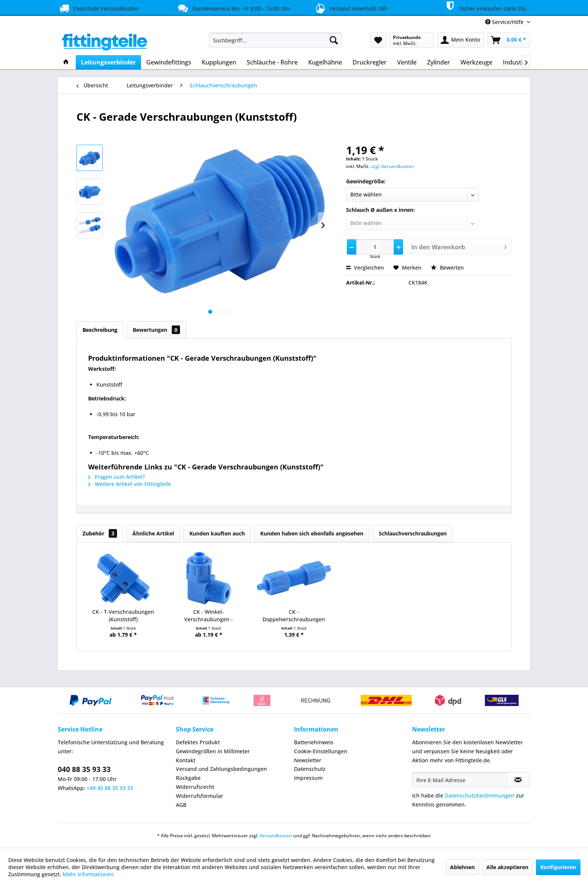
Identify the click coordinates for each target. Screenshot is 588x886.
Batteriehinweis (314, 742)
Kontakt (186, 760)
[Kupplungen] (219, 62)
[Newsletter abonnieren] (518, 780)
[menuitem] (275, 40)
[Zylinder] (439, 62)
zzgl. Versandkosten (392, 166)
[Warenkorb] (509, 40)
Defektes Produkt (198, 742)
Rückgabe (188, 778)
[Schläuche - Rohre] (272, 62)
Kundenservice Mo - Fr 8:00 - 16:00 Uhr (233, 8)
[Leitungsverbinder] (108, 62)
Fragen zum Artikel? (116, 477)
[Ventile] (407, 62)
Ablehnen (462, 867)
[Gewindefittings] (169, 62)
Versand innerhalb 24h (350, 8)
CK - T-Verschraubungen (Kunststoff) (123, 615)
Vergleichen (365, 268)
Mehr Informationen (88, 874)
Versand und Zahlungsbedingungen (221, 769)
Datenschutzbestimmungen (480, 795)
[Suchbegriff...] (275, 40)
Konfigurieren (558, 867)
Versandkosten (276, 836)
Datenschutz (310, 769)
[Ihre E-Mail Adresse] (459, 780)
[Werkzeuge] (476, 62)
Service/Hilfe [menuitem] (505, 22)
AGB (181, 805)
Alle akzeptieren (507, 867)
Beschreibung (100, 330)
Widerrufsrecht (195, 787)
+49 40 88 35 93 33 (110, 788)
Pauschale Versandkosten (98, 8)
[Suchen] (334, 40)
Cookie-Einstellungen (321, 751)
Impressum (308, 778)
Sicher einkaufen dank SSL (485, 7)
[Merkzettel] (378, 40)
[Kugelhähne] (325, 62)
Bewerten (447, 268)
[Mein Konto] (461, 40)
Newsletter (308, 760)
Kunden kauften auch (217, 533)
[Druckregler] (370, 62)
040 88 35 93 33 (84, 769)
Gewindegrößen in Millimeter (213, 751)
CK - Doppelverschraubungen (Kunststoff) (294, 616)
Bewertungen (156, 330)
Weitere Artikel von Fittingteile (130, 484)
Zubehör (100, 533)
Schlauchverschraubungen (413, 533)
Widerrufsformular (199, 796)
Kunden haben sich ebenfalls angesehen (312, 533)
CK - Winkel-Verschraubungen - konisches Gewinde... (208, 616)
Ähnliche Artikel (153, 533)
